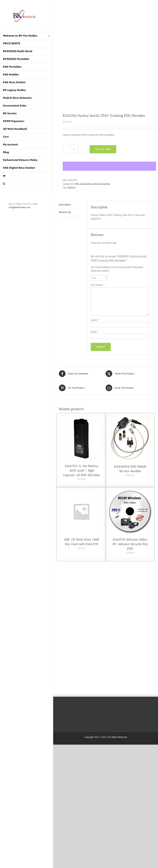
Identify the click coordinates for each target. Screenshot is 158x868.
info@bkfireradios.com (19, 207)
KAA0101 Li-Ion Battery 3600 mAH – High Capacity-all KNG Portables (81, 470)
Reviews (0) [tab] (65, 212)
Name (95, 320)
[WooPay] (109, 166)
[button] (27, 184)
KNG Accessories (83, 184)
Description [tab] (65, 205)
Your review (98, 285)
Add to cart (103, 149)
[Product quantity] (74, 149)
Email (94, 332)
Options (71, 188)
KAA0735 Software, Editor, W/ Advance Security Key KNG (130, 544)
